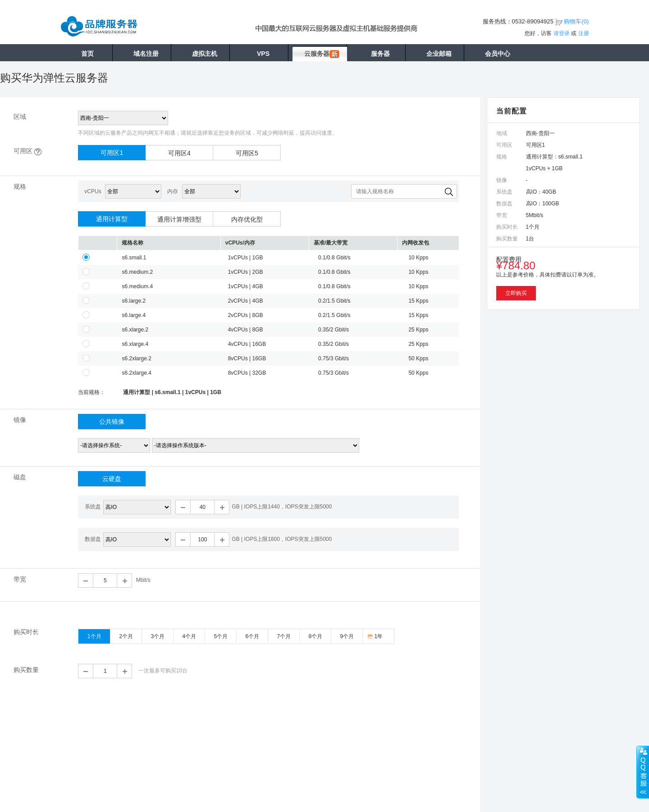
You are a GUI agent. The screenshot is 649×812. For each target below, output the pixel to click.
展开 (643, 772)
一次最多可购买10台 (163, 671)
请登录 (562, 33)
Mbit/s (143, 580)
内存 (173, 191)
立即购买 (516, 293)
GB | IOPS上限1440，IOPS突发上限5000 (282, 507)
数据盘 (93, 539)
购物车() (576, 21)
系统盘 (93, 507)
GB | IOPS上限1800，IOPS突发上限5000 (282, 539)
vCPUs (93, 191)
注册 (584, 33)
